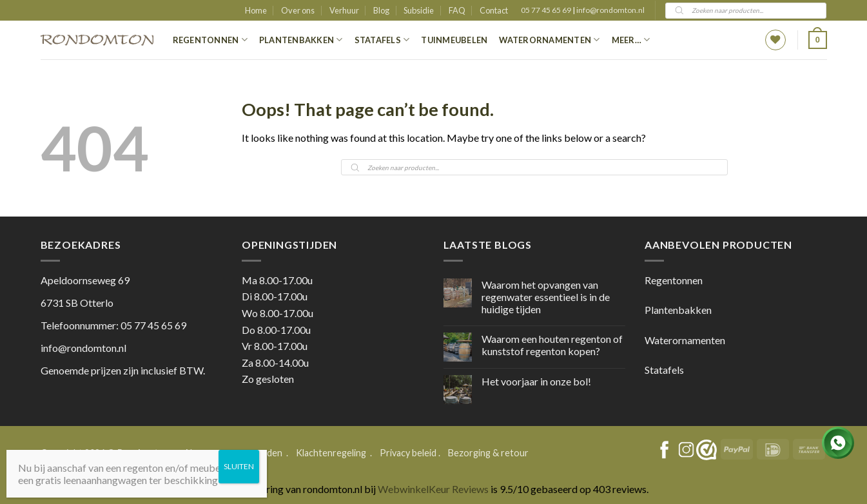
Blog (381, 10)
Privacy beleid (408, 453)
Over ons (298, 10)
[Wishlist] (775, 40)
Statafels (382, 40)
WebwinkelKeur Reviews (433, 489)
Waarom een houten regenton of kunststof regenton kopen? (552, 345)
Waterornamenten (549, 40)
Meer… (631, 40)
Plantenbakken (301, 40)
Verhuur (344, 10)
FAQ (457, 10)
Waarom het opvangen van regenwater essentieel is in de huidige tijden (546, 297)
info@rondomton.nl (610, 10)
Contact (494, 10)
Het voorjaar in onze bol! (536, 381)
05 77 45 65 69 (547, 10)
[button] (817, 40)
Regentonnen (210, 40)
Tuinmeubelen (454, 40)
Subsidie (419, 10)
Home (256, 10)
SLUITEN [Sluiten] (239, 466)
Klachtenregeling (331, 453)
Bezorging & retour (488, 453)
